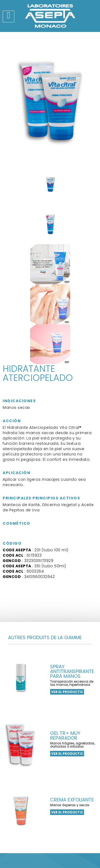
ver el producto (67, 692)
